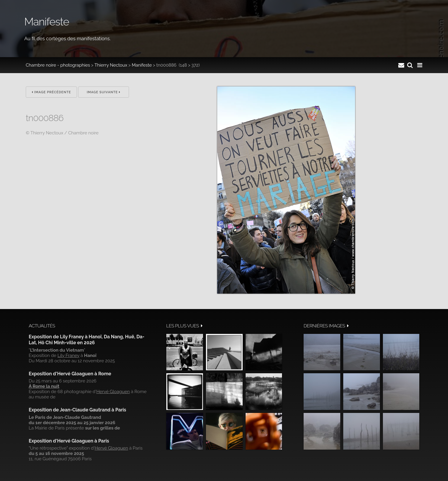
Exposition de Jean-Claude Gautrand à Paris (77, 410)
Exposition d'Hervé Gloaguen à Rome (70, 374)
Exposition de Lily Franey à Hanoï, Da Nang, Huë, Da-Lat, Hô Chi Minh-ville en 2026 (87, 340)
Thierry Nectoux (111, 65)
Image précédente (51, 92)
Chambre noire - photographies (58, 65)
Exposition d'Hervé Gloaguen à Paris (69, 441)
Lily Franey (68, 355)
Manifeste (142, 65)
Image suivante (104, 92)
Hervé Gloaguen (113, 392)
